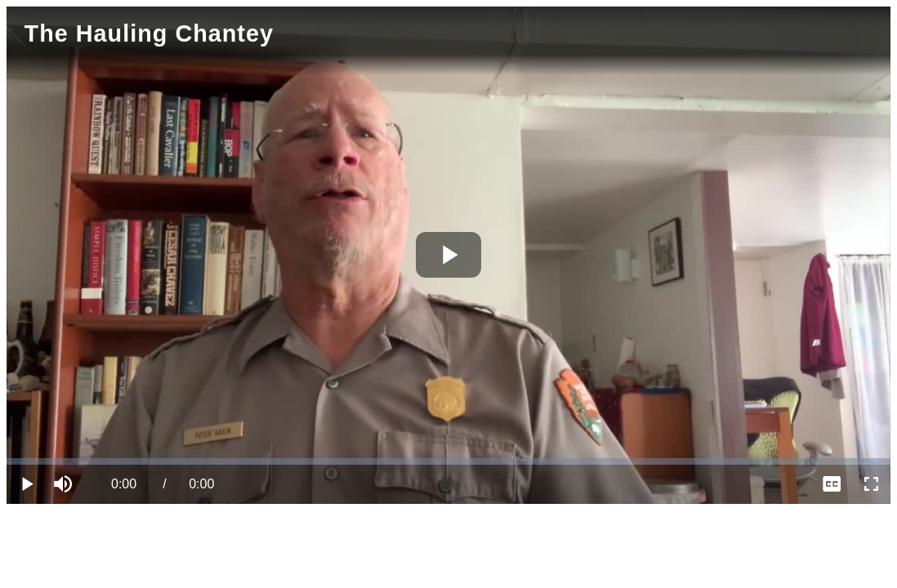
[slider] (448, 461)
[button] (65, 484)
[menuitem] (832, 484)
